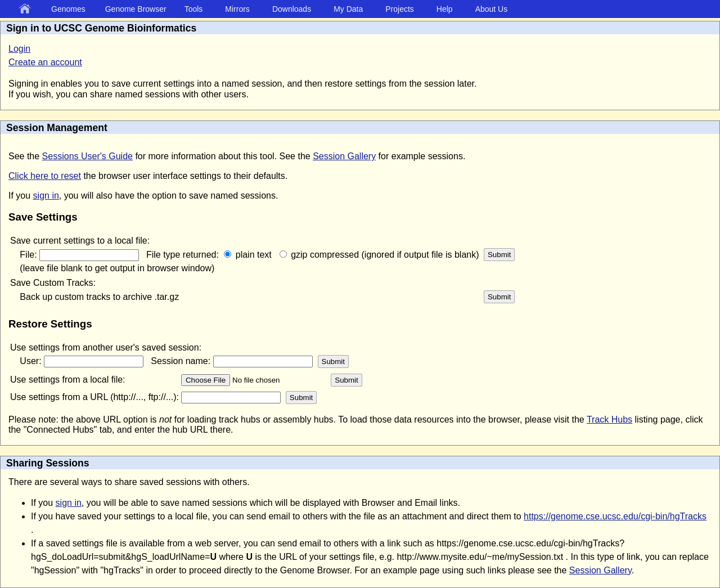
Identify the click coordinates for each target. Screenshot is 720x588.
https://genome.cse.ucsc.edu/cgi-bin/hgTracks (615, 516)
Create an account (45, 62)
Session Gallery (344, 156)
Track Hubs (609, 419)
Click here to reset (45, 176)
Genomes (68, 9)
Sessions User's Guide (87, 156)
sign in (46, 196)
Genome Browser (136, 9)
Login (19, 49)
